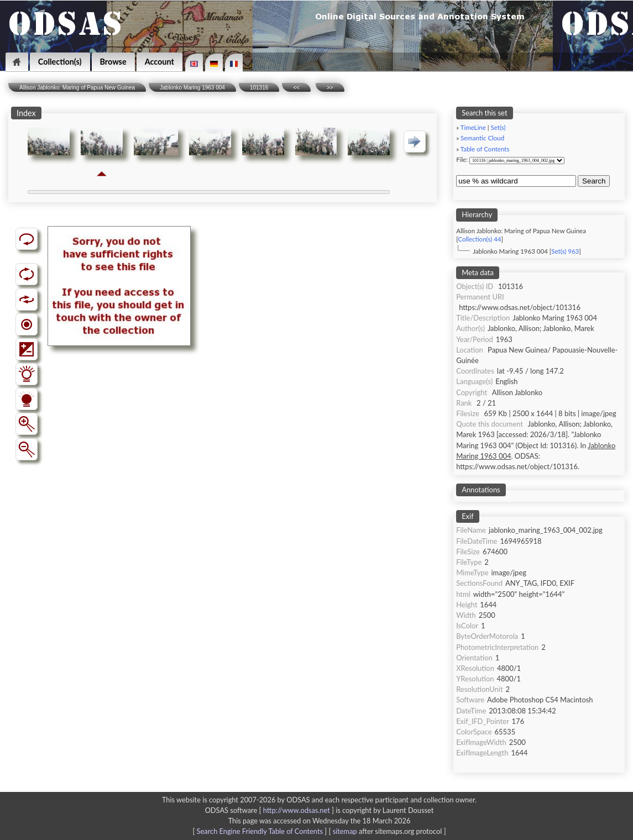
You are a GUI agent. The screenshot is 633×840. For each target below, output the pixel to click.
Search (594, 181)
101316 (259, 88)
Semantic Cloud (482, 138)
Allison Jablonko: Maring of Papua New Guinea (77, 88)
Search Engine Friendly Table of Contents (260, 831)
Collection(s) (60, 62)
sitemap (345, 831)
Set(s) (498, 127)
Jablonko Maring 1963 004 (192, 88)
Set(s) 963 (565, 251)
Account (159, 62)
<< (296, 88)
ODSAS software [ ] (271, 810)
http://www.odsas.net (297, 810)
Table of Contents (485, 149)
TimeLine (473, 127)
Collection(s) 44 (479, 239)
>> (330, 88)
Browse (113, 62)
